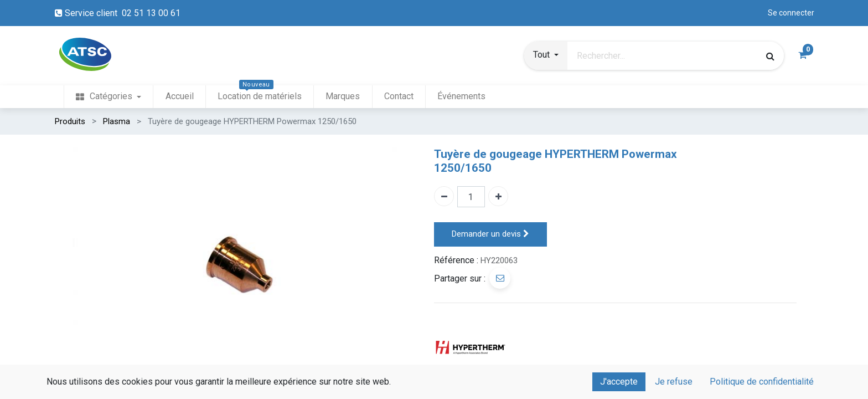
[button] (546, 56)
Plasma (117, 121)
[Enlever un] (444, 196)
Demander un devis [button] (490, 234)
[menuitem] (108, 97)
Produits (70, 121)
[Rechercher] (770, 56)
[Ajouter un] (498, 196)
